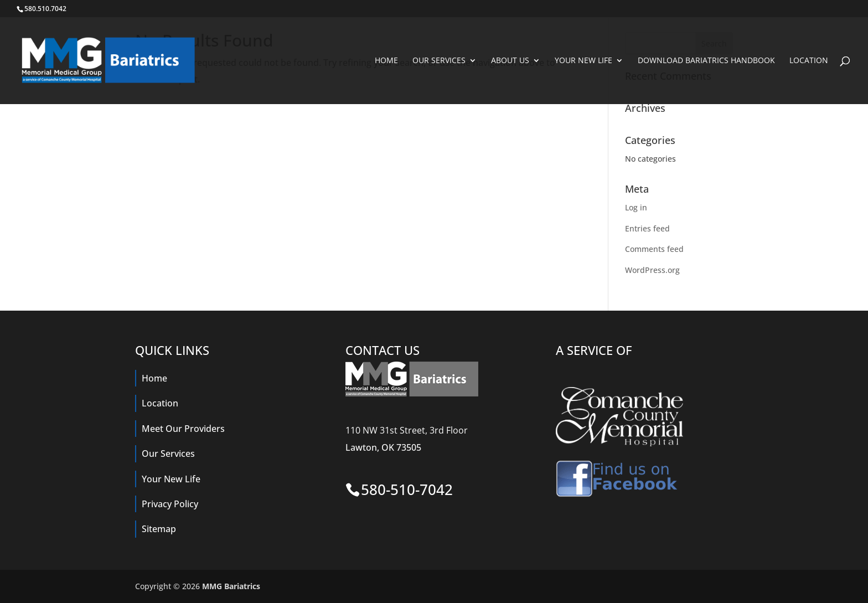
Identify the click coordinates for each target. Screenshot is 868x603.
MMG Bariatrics (231, 586)
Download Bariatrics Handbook (706, 61)
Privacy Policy (170, 504)
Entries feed (647, 228)
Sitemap (159, 529)
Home (386, 61)
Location (809, 61)
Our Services (439, 61)
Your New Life (583, 61)
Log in (636, 207)
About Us (510, 61)
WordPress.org (652, 270)
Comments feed (654, 249)
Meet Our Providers (183, 429)
